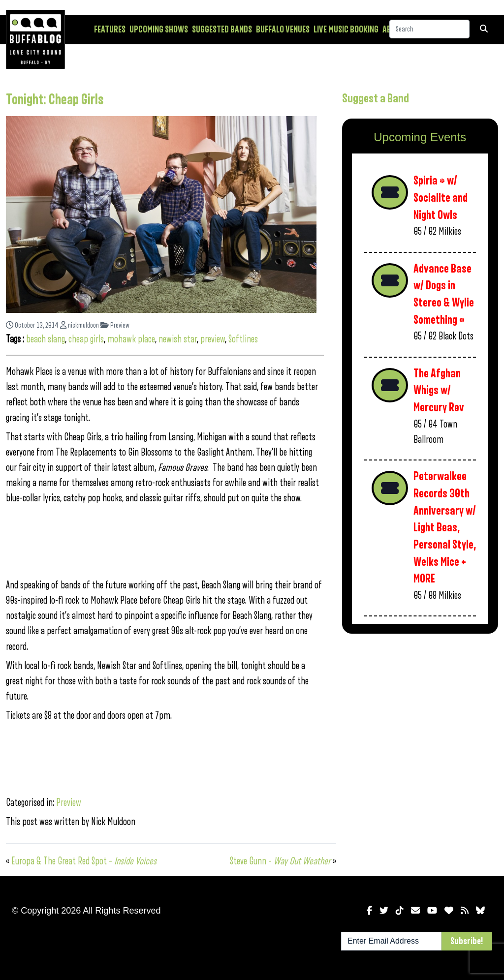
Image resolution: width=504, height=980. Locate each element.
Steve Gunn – (280, 861)
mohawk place (131, 339)
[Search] (429, 29)
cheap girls (86, 339)
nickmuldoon (79, 325)
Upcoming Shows (159, 30)
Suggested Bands (222, 30)
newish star (178, 339)
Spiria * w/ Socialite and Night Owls (441, 198)
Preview (115, 325)
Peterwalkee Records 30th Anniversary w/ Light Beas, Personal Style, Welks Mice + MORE (445, 528)
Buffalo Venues (283, 30)
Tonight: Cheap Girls (55, 100)
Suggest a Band (376, 98)
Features (110, 30)
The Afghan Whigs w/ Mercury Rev (439, 391)
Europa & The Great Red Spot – (84, 861)
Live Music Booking (346, 30)
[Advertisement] (420, 711)
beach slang (46, 339)
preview (213, 339)
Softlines (243, 339)
